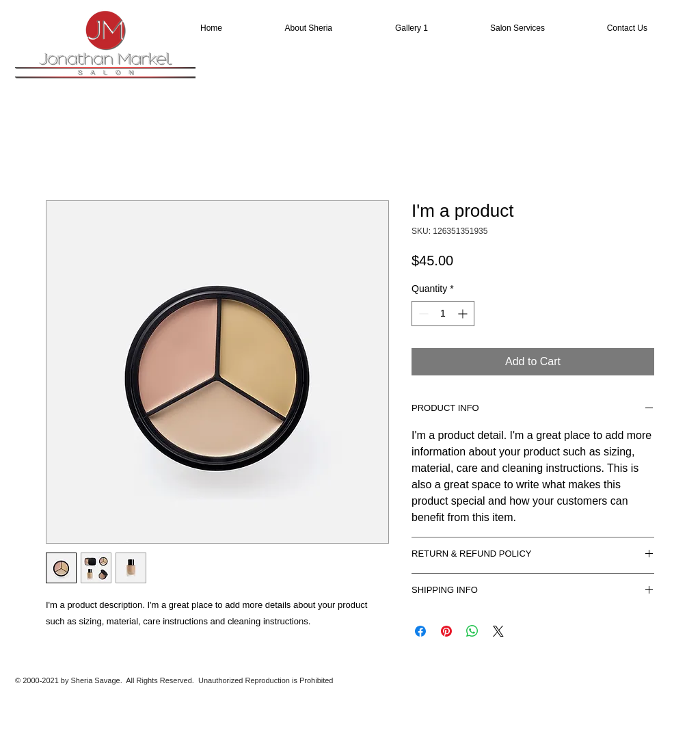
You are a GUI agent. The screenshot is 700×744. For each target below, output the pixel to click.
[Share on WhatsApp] (472, 631)
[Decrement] (422, 314)
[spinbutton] (443, 314)
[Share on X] (498, 631)
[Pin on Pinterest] (446, 631)
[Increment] (464, 314)
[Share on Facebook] (420, 631)
